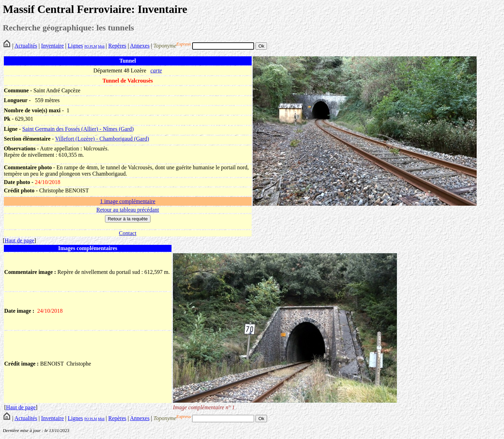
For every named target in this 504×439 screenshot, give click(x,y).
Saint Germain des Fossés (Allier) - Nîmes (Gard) (78, 129)
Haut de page (19, 240)
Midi (101, 46)
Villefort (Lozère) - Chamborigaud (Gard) (102, 139)
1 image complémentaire (128, 201)
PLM (93, 46)
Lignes (75, 46)
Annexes (140, 46)
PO (87, 46)
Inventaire (52, 46)
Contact (128, 233)
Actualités (26, 46)
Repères (117, 46)
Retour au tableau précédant (128, 210)
